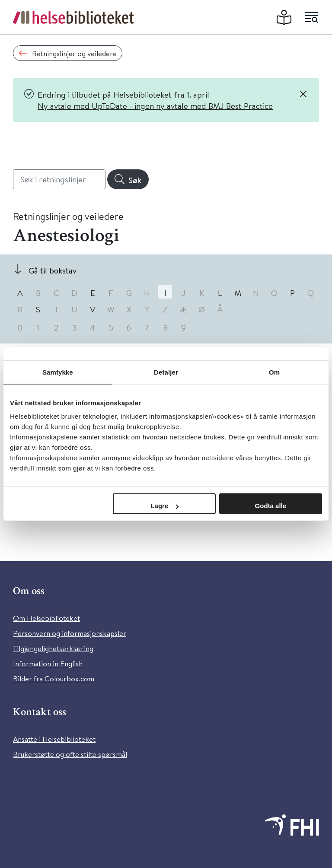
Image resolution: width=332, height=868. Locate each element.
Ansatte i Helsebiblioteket (54, 739)
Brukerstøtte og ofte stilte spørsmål (70, 754)
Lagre (164, 506)
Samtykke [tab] (58, 372)
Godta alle (271, 506)
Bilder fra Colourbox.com (54, 679)
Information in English (48, 663)
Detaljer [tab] (166, 372)
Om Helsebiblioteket (46, 618)
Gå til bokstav (53, 270)
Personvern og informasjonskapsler (70, 633)
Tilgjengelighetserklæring (53, 648)
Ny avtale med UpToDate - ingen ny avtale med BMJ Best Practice (155, 106)
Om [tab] (274, 372)
